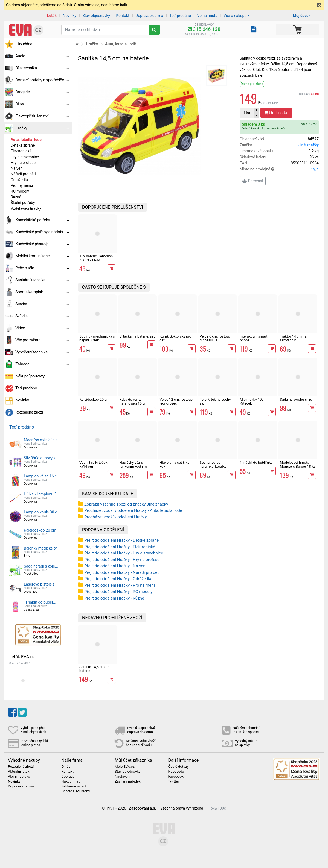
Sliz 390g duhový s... (41, 458)
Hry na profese (23, 163)
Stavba (42, 304)
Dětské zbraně (23, 145)
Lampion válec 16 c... (42, 476)
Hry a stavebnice (25, 157)
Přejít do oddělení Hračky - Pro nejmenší (121, 585)
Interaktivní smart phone (253, 338)
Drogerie (42, 92)
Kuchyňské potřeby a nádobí (42, 232)
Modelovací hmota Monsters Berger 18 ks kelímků (298, 467)
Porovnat (253, 181)
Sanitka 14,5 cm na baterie (94, 669)
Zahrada (42, 364)
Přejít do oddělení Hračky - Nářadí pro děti (122, 572)
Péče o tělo (42, 268)
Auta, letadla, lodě (26, 140)
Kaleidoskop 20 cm (40, 530)
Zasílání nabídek (127, 781)
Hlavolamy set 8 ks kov (174, 464)
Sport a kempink (42, 292)
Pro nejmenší (22, 185)
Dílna (42, 104)
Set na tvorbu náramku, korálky (213, 464)
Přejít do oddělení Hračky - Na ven (115, 566)
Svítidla (42, 316)
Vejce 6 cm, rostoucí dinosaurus (216, 338)
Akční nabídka (19, 777)
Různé (16, 197)
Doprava (309, 94)
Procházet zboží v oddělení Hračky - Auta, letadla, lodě (133, 510)
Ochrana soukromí (76, 791)
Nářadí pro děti (23, 174)
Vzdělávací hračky (26, 208)
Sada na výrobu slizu (296, 399)
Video (42, 328)
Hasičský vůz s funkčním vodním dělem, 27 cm (133, 467)
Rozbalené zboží (29, 412)
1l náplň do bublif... (40, 602)
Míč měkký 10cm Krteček (253, 401)
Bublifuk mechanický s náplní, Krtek (97, 338)
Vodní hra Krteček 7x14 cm (93, 464)
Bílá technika (42, 68)
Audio (42, 56)
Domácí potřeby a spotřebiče (42, 80)
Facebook (176, 777)
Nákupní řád (71, 781)
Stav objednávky (96, 16)
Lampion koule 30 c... (42, 512)
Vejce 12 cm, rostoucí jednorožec (176, 401)
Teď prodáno (180, 16)
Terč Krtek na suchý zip (215, 401)
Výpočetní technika (42, 352)
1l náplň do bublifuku (256, 463)
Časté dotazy (178, 767)
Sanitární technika (42, 280)
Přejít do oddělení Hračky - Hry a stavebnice (124, 553)
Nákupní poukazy (30, 376)
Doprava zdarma (149, 16)
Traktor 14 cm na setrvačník (293, 338)
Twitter (173, 781)
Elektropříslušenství (42, 116)
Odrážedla (19, 180)
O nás (66, 767)
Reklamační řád (73, 786)
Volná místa (207, 16)
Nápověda (176, 772)
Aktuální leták (19, 772)
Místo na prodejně (279, 169)
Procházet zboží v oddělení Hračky (115, 517)
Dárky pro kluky (252, 84)
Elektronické (21, 151)
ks (247, 113)
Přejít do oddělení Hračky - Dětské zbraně (121, 540)
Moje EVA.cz (124, 767)
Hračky (42, 128)
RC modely (20, 191)
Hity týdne (24, 44)
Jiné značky (308, 145)
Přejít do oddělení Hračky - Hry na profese (122, 560)
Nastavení (123, 777)
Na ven (17, 168)
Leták (52, 16)
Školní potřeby (23, 203)
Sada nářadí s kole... (41, 566)
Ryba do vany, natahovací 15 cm (134, 401)
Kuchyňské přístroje (42, 244)
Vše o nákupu (235, 16)
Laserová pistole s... (41, 584)
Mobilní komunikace (42, 256)
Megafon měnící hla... (42, 440)
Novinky (69, 16)
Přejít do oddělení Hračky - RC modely (118, 592)
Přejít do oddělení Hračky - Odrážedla (118, 579)
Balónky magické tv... (42, 548)
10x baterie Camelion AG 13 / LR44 (96, 258)
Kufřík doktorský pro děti (175, 338)
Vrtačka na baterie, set (137, 336)
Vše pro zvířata (42, 340)
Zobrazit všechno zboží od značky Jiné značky (126, 504)
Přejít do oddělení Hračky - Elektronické (120, 547)
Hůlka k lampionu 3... (42, 494)
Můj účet (301, 16)
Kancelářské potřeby (42, 220)
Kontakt (123, 16)
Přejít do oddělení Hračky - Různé (114, 598)
